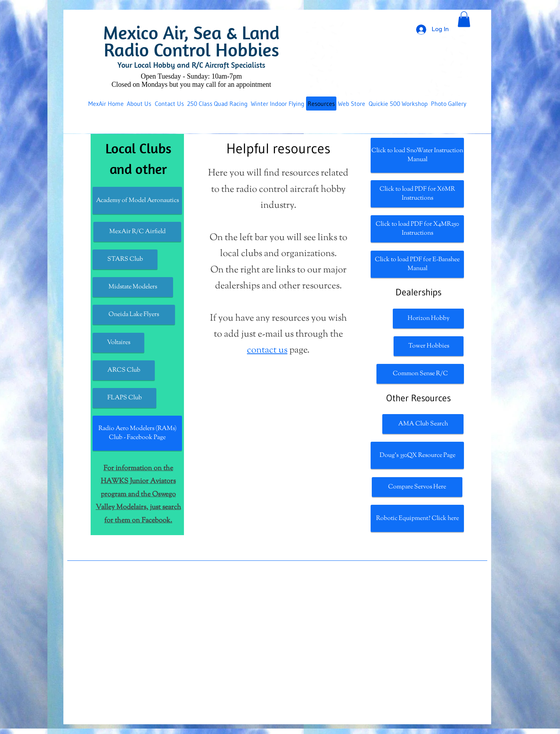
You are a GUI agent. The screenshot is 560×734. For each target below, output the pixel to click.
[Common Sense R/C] (420, 374)
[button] (464, 19)
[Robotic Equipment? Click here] (417, 518)
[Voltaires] (118, 343)
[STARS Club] (125, 259)
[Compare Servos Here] (417, 487)
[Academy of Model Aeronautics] (137, 200)
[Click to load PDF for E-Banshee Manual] (417, 264)
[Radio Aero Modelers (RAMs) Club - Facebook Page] (137, 433)
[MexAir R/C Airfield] (137, 232)
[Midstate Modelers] (133, 287)
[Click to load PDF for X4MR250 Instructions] (417, 229)
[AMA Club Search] (423, 424)
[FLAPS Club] (124, 398)
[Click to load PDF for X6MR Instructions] (417, 194)
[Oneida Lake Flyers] (134, 315)
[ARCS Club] (124, 370)
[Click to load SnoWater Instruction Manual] (417, 155)
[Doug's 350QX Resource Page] (417, 455)
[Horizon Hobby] (428, 319)
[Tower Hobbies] (429, 346)
